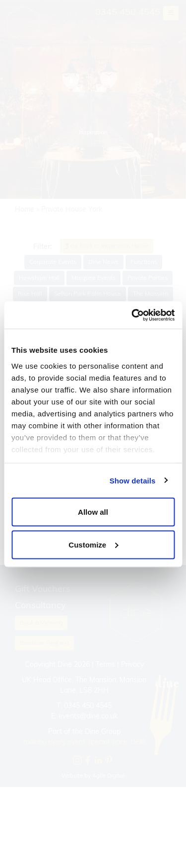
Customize (93, 544)
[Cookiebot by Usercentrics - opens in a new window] (132, 315)
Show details (133, 480)
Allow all (93, 512)
